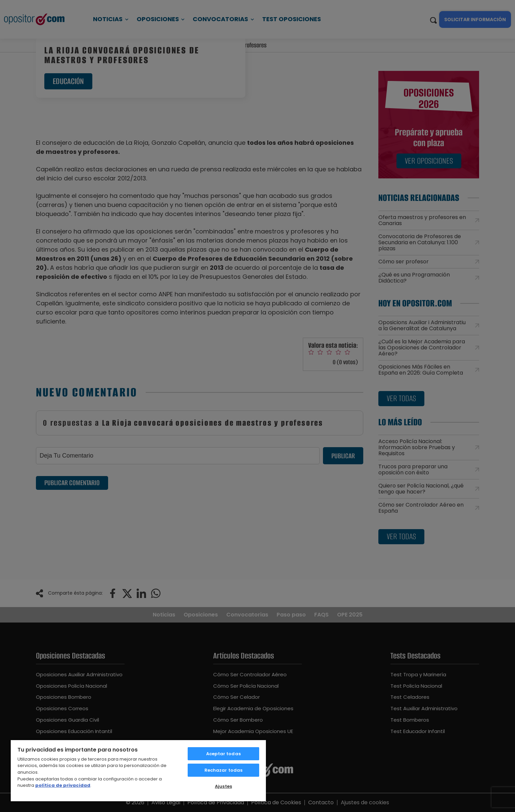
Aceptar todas (223, 754)
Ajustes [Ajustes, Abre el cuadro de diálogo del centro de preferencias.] (223, 786)
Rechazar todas (224, 770)
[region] (138, 770)
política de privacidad (63, 785)
